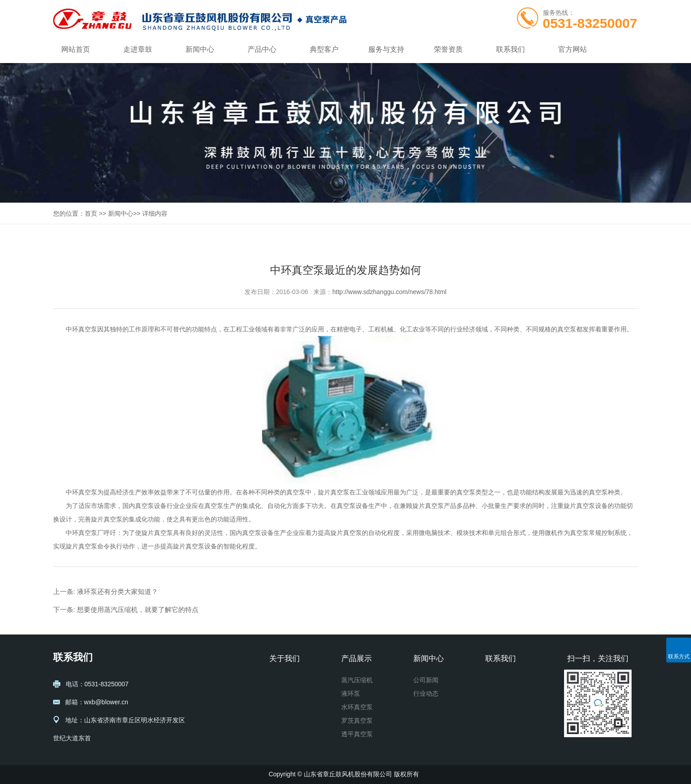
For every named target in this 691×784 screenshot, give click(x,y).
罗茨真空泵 (357, 721)
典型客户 (324, 49)
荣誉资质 (448, 49)
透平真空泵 (357, 734)
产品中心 (262, 49)
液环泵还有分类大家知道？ (117, 591)
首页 (91, 213)
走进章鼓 (138, 49)
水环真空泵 (357, 707)
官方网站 (573, 49)
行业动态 (426, 693)
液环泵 (351, 693)
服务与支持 (386, 49)
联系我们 (510, 49)
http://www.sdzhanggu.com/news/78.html (389, 292)
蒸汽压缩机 (357, 680)
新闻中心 (200, 49)
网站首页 (76, 49)
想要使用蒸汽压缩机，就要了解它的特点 (138, 610)
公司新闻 (426, 680)
